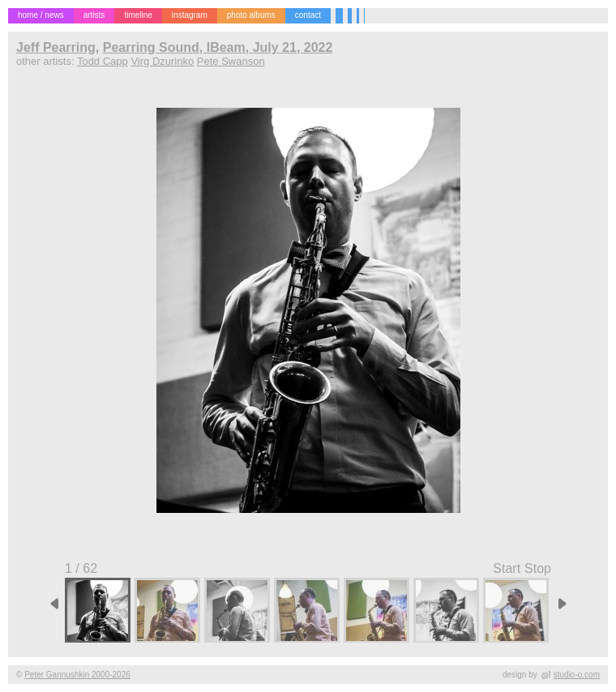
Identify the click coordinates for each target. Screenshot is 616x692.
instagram (190, 15)
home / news (41, 15)
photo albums (251, 15)
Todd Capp (103, 61)
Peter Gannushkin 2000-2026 (77, 675)
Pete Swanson (231, 61)
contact (308, 15)
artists (94, 15)
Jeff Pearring (56, 47)
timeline (138, 15)
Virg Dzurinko (162, 61)
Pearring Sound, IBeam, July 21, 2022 (218, 47)
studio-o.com (577, 675)
